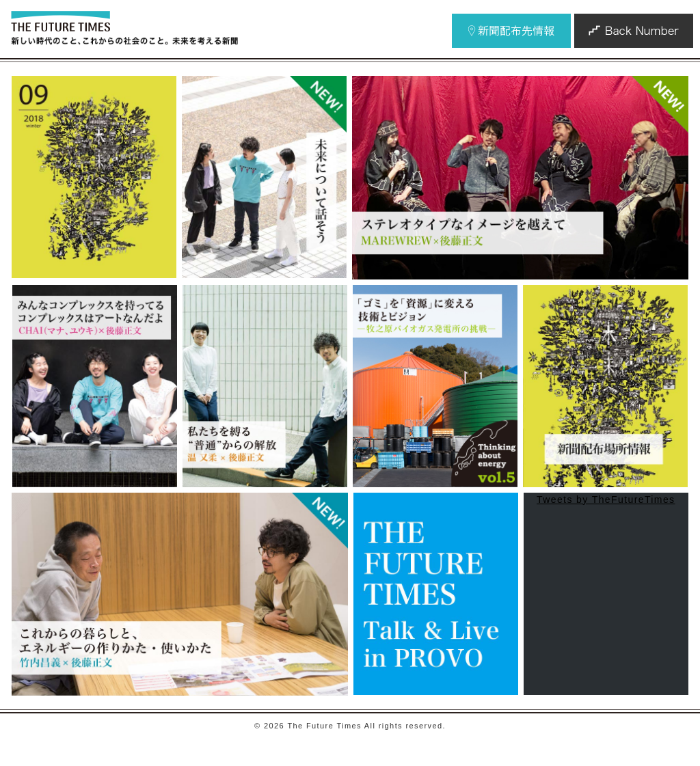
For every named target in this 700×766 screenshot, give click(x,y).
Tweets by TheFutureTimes (606, 500)
